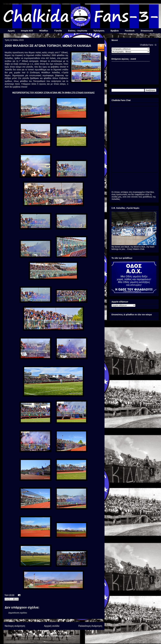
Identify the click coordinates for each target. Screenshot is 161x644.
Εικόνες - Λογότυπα (78, 31)
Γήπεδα (58, 31)
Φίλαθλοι (44, 31)
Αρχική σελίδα (52, 626)
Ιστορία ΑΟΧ (27, 31)
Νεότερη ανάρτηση (15, 626)
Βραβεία (115, 31)
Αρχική (11, 31)
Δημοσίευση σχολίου (18, 613)
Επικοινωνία (147, 31)
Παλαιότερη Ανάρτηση (90, 626)
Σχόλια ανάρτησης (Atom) (59, 636)
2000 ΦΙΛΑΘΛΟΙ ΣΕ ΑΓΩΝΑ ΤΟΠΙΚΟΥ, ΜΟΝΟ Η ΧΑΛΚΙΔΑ (48, 46)
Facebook (130, 31)
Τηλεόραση (99, 31)
